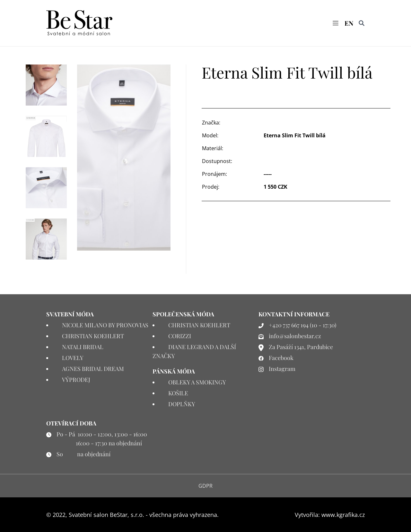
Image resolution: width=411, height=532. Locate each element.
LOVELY (73, 358)
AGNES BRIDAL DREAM (93, 369)
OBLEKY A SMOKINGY (197, 382)
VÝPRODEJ (76, 380)
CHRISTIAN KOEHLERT (93, 336)
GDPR (205, 486)
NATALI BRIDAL (83, 347)
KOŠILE (178, 393)
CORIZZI (180, 336)
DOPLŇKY (182, 404)
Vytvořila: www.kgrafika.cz (330, 515)
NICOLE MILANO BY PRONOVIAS (105, 325)
